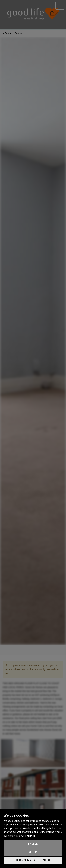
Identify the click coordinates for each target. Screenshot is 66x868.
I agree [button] (33, 844)
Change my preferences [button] (33, 860)
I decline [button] (33, 852)
